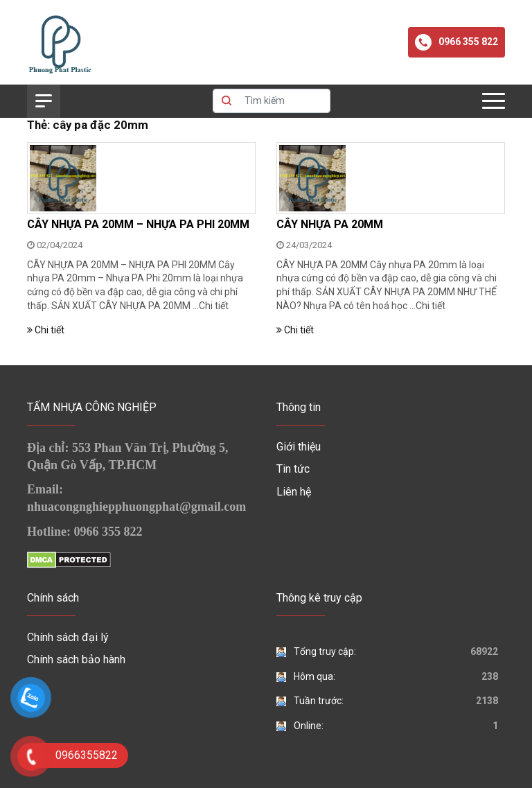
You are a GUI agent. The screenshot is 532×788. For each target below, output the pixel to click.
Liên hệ (294, 492)
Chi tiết (214, 306)
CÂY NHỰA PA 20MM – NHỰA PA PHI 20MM (138, 224)
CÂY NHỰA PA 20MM (330, 224)
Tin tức (293, 469)
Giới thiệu (299, 447)
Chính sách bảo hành (76, 659)
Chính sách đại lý (68, 637)
